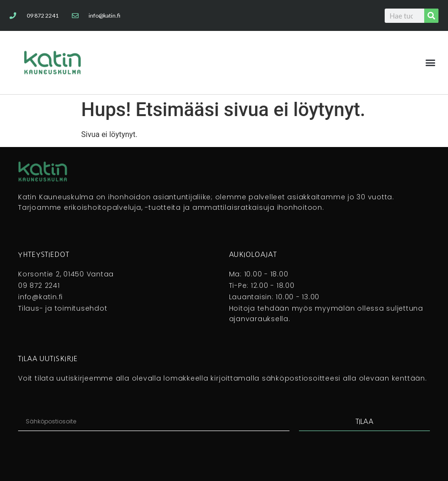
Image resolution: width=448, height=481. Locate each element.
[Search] (431, 16)
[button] (431, 63)
